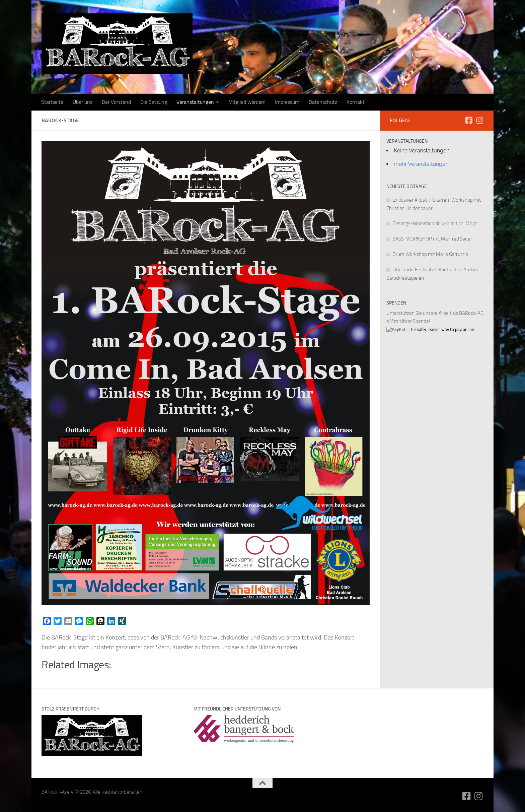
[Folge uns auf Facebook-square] (469, 120)
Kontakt (356, 102)
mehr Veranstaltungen (421, 164)
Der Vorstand (116, 102)
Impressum (287, 102)
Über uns (83, 102)
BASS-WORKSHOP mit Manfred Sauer (432, 239)
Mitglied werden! (247, 102)
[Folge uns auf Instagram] (479, 120)
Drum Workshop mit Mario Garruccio (430, 254)
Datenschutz (323, 102)
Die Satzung (154, 102)
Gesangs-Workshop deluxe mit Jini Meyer (436, 223)
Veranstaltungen (195, 102)
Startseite (52, 102)
